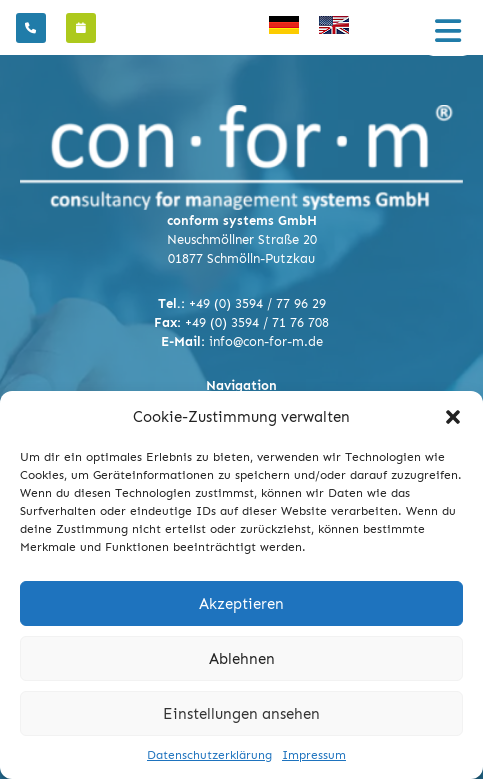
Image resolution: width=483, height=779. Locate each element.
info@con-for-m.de (266, 341)
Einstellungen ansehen (241, 714)
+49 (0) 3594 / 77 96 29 (257, 303)
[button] (453, 417)
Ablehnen (242, 659)
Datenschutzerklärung (209, 755)
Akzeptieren (241, 604)
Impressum (314, 755)
